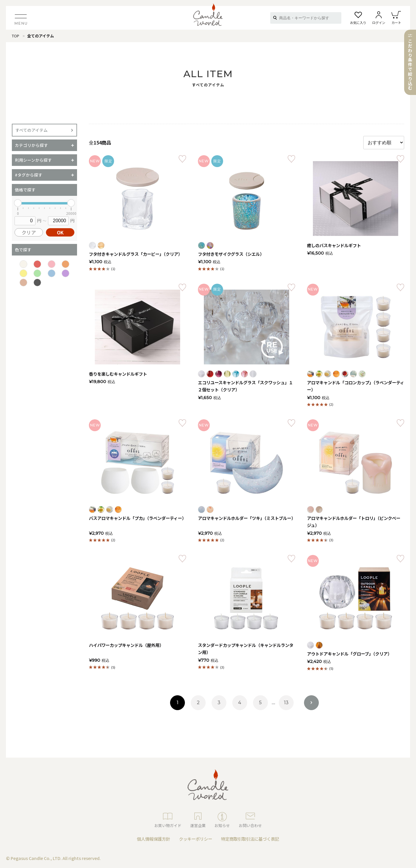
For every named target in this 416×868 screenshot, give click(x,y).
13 (286, 703)
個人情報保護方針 (153, 839)
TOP (16, 36)
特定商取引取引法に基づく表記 (250, 839)
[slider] (18, 203)
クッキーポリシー (196, 839)
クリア (29, 232)
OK (60, 232)
